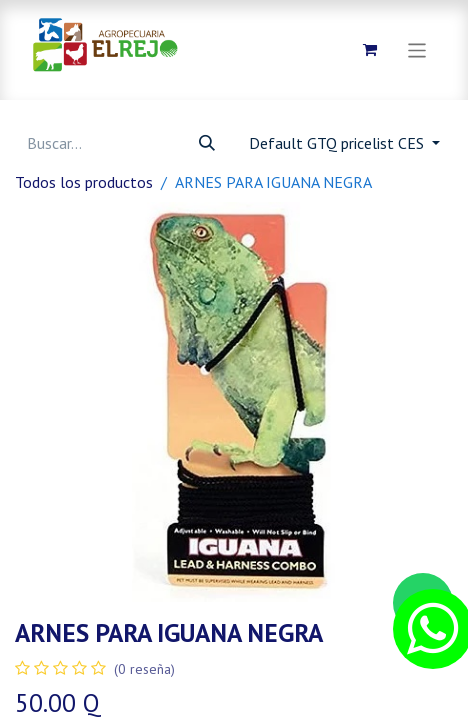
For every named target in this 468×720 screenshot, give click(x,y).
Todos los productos (84, 182)
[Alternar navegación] (417, 49)
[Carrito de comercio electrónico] (370, 50)
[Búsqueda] (207, 143)
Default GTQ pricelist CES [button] (338, 143)
